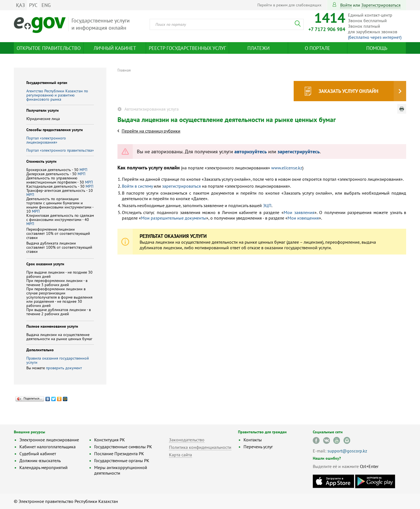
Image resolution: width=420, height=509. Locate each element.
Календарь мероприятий (43, 467)
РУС (33, 5)
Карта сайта (180, 455)
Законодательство (187, 440)
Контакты (253, 440)
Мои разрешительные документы (174, 218)
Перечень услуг (258, 447)
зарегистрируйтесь (299, 152)
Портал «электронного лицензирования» (46, 140)
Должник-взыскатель (40, 460)
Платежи (258, 48)
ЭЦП (267, 205)
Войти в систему (137, 186)
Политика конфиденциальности (200, 447)
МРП (83, 170)
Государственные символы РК (123, 447)
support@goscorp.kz (347, 451)
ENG (46, 5)
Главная (124, 70)
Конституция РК (110, 440)
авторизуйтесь (251, 152)
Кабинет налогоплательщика (48, 447)
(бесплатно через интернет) (375, 37)
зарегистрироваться (381, 5)
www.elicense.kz (287, 168)
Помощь (377, 48)
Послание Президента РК (119, 454)
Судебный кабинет (38, 454)
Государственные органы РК (122, 460)
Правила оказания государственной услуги (58, 360)
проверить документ (64, 368)
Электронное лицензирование (49, 440)
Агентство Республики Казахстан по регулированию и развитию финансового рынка (57, 95)
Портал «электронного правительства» (60, 150)
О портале (317, 48)
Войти (346, 5)
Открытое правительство (49, 48)
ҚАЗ (21, 5)
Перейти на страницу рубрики (151, 131)
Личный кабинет (115, 48)
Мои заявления (299, 212)
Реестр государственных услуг (187, 48)
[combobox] (227, 24)
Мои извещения (303, 218)
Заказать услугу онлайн (349, 91)
